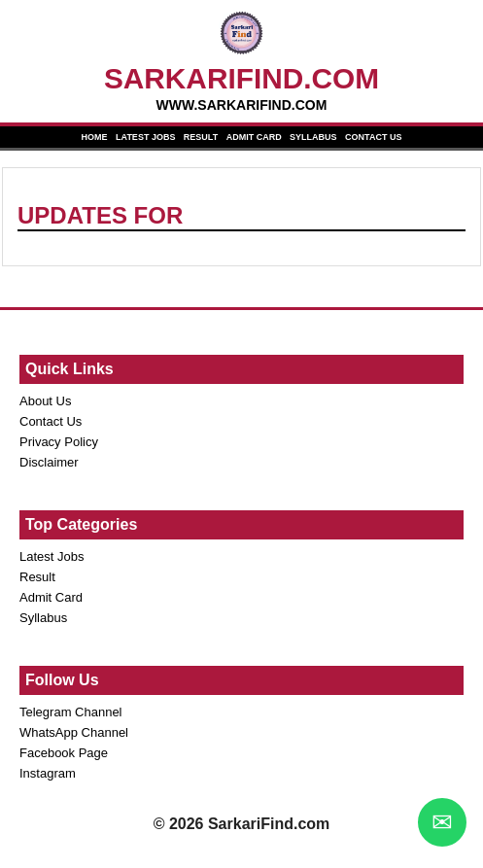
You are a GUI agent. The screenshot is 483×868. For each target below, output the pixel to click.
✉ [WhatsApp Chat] (442, 822)
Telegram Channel (71, 712)
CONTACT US (373, 137)
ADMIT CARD (254, 137)
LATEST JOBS (145, 137)
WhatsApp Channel (74, 732)
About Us (45, 401)
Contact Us (51, 421)
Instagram (48, 773)
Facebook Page (64, 753)
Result (37, 577)
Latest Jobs (52, 556)
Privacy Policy (59, 442)
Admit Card (51, 597)
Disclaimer (49, 462)
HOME (95, 137)
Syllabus (43, 618)
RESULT (201, 137)
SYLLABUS (313, 137)
